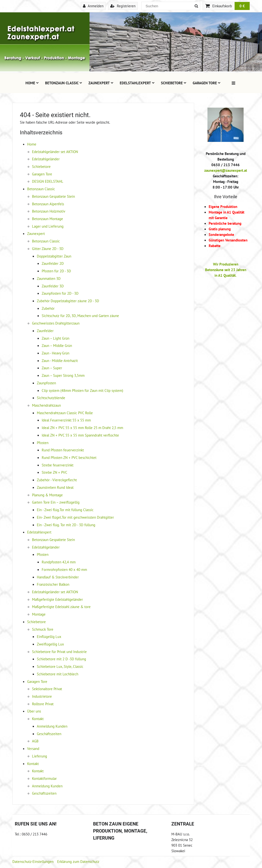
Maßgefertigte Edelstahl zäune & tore (61, 607)
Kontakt (38, 719)
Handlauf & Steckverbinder (58, 577)
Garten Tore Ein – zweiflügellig (56, 502)
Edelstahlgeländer (46, 159)
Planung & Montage (47, 495)
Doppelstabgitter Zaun (54, 256)
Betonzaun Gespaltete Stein (53, 196)
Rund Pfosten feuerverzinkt (63, 450)
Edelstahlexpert (137, 83)
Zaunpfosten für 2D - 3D (60, 293)
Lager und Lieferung (48, 226)
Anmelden (93, 6)
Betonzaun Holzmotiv (49, 211)
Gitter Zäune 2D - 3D (48, 249)
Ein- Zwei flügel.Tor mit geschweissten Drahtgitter (75, 517)
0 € (242, 6)
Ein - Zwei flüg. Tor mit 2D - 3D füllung (66, 525)
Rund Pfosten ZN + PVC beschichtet (69, 457)
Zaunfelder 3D (53, 286)
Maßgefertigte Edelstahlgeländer (57, 599)
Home (32, 83)
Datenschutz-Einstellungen (33, 861)
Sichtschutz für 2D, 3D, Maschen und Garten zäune (80, 316)
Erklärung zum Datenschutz (78, 861)
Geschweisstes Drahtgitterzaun (56, 323)
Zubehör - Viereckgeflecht (57, 480)
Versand (33, 748)
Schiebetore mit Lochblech (58, 674)
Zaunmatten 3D (49, 278)
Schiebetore (174, 83)
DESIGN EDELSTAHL (48, 181)
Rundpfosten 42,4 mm (59, 562)
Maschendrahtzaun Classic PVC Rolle (65, 413)
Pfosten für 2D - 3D (56, 271)
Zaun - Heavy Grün (56, 353)
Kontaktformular (44, 778)
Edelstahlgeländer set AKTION (55, 152)
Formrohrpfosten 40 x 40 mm (64, 569)
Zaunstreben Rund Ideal (55, 487)
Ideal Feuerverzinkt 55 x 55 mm (66, 420)
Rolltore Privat (43, 704)
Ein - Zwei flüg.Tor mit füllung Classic (65, 510)
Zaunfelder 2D (53, 263)
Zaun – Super (52, 368)
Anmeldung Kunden (52, 726)
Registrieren (123, 6)
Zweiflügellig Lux (50, 644)
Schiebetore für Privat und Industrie (59, 652)
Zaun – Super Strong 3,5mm (63, 375)
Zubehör (48, 308)
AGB (35, 741)
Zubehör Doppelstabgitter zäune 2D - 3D (68, 301)
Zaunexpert (101, 83)
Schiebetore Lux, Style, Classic (60, 666)
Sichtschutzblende (51, 398)
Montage (39, 614)
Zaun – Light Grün (56, 338)
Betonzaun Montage (48, 219)
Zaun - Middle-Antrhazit (60, 361)
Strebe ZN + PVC (55, 472)
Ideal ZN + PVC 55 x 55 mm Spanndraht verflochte (80, 435)
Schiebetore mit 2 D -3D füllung (61, 659)
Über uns (34, 711)
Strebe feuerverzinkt (58, 465)
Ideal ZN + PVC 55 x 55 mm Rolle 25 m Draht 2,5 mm (82, 428)
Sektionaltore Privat (47, 689)
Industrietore (42, 696)
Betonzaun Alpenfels (48, 204)
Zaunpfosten (46, 383)
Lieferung (40, 756)
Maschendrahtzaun (46, 405)
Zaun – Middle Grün (57, 345)
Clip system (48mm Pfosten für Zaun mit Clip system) (82, 390)
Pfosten (43, 443)
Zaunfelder (45, 331)
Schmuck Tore (43, 629)
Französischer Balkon (53, 584)
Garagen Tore (207, 83)
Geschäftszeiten (49, 734)
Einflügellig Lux (49, 636)
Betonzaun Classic (64, 83)
